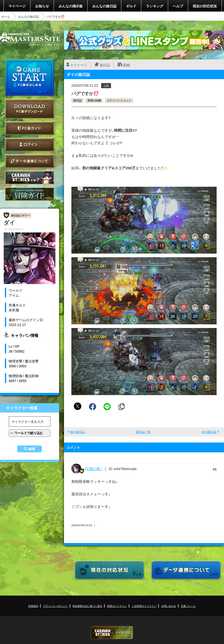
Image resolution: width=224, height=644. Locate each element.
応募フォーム (188, 606)
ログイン (30, 145)
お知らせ (42, 6)
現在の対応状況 (205, 6)
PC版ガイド (30, 128)
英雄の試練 (94, 100)
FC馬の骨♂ (94, 469)
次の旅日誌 (209, 432)
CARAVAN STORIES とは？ (30, 178)
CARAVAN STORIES (112, 633)
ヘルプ (178, 6)
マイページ (17, 6)
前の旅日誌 (78, 432)
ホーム (6, 16)
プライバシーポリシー (55, 606)
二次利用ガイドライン (144, 606)
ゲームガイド (30, 194)
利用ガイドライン (117, 606)
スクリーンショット (119, 100)
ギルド (131, 6)
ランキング (155, 6)
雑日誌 (77, 100)
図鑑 (127, 65)
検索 (32, 449)
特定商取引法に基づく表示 (87, 606)
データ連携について (30, 161)
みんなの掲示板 (71, 6)
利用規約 (33, 606)
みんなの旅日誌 (104, 6)
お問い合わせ (169, 606)
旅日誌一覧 (143, 432)
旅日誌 (105, 65)
